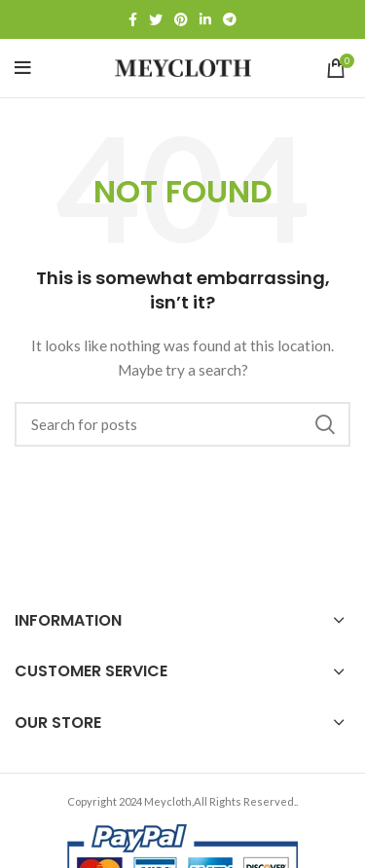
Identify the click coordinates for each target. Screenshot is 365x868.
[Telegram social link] (230, 19)
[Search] (182, 424)
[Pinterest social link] (181, 19)
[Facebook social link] (133, 19)
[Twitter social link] (156, 19)
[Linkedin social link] (205, 19)
